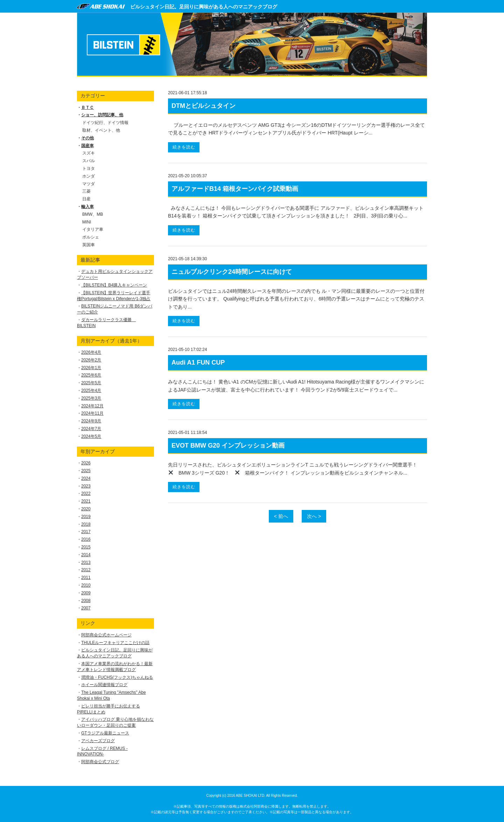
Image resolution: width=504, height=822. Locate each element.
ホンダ (89, 176)
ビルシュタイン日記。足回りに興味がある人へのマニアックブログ (204, 7)
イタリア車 (93, 229)
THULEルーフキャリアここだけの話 (115, 643)
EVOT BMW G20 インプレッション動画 (228, 445)
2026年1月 (91, 368)
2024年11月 (92, 413)
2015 (86, 547)
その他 (87, 138)
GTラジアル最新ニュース (105, 733)
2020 (86, 509)
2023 (86, 486)
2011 (86, 578)
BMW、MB (93, 214)
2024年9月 (91, 421)
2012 (86, 570)
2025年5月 (91, 383)
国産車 (87, 146)
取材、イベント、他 (101, 130)
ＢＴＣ (87, 108)
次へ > (314, 516)
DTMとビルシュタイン (204, 106)
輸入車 (87, 207)
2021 (86, 501)
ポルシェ (91, 237)
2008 (86, 601)
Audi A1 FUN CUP (198, 362)
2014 (86, 555)
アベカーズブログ (98, 741)
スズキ (89, 153)
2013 (86, 562)
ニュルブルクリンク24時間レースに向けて (232, 272)
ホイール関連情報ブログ (104, 685)
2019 (86, 517)
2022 (86, 493)
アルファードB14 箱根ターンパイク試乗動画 (235, 189)
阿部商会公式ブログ (100, 762)
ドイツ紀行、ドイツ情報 (105, 123)
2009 (86, 593)
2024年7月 (91, 429)
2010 (86, 585)
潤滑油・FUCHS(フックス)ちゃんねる (117, 677)
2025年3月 (91, 398)
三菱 (86, 191)
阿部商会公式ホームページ (106, 635)
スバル (89, 161)
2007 (86, 608)
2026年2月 (91, 360)
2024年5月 (91, 436)
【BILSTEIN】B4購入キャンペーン (114, 285)
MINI (87, 222)
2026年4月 (91, 352)
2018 (86, 524)
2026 (86, 463)
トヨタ (89, 168)
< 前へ (281, 516)
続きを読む (184, 147)
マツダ (89, 184)
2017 (86, 532)
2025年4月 (91, 391)
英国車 (89, 245)
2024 (86, 478)
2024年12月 (92, 406)
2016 (86, 539)
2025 (86, 471)
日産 (86, 199)
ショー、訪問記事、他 (102, 115)
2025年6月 (91, 375)
